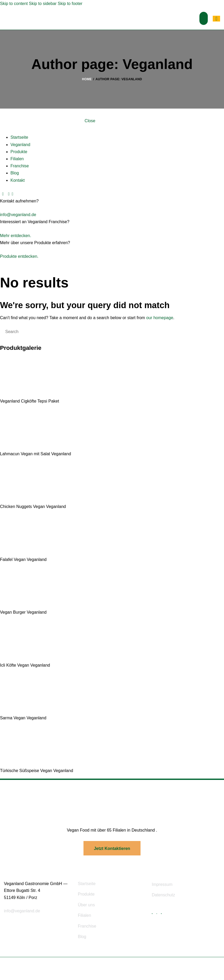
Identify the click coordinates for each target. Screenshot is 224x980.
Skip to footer (70, 4)
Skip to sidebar (43, 4)
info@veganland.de (18, 215)
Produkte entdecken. (19, 256)
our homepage (160, 318)
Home (87, 79)
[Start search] (1, 331)
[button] (204, 18)
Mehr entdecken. (16, 236)
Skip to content (14, 4)
